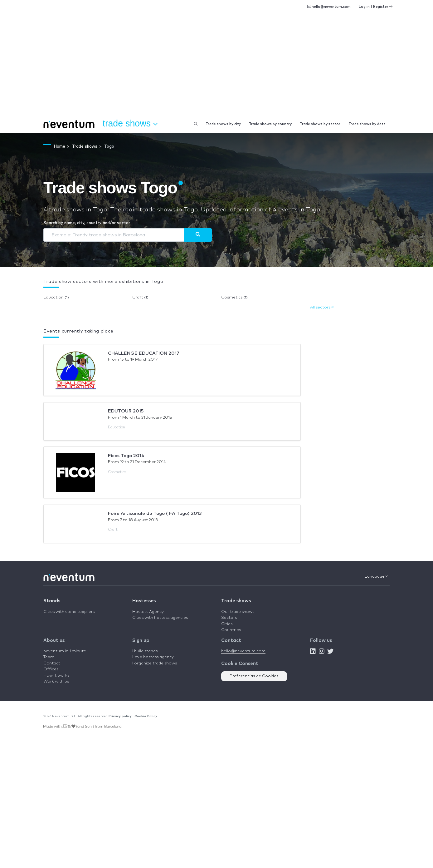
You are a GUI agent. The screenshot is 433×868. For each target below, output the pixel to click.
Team (49, 657)
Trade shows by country (270, 124)
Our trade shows (238, 612)
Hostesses (144, 601)
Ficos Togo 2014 (126, 456)
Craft (140, 297)
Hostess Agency (148, 612)
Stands (52, 601)
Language (376, 576)
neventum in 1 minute (65, 651)
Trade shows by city (223, 124)
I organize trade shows (155, 663)
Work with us (56, 681)
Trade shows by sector (320, 124)
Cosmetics (234, 297)
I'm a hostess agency (153, 657)
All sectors (322, 307)
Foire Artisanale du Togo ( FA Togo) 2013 (155, 513)
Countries (231, 630)
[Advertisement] (216, 69)
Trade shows (236, 601)
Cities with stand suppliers (69, 612)
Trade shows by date (367, 124)
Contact (52, 663)
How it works (56, 676)
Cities (227, 624)
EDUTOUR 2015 (126, 411)
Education (56, 297)
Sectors (229, 618)
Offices (51, 669)
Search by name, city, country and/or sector (87, 223)
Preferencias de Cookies (254, 676)
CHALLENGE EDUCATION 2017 (144, 353)
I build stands (145, 651)
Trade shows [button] (130, 124)
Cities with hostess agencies (160, 618)
